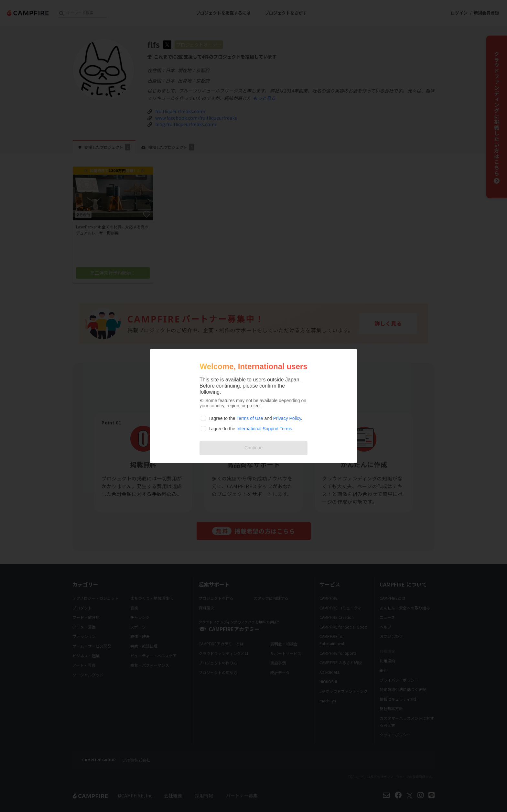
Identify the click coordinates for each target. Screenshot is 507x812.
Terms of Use (250, 418)
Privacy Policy (287, 418)
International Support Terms (264, 429)
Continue (253, 448)
